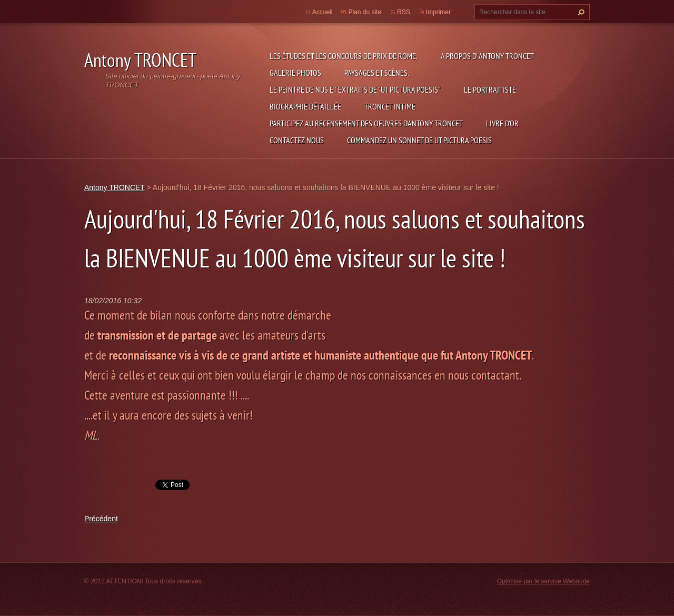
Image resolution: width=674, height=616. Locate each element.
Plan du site (365, 12)
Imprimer (438, 12)
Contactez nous (297, 140)
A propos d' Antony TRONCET (487, 56)
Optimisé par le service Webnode (543, 581)
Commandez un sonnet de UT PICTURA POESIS (419, 140)
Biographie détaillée (305, 106)
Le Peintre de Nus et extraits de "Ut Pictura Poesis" (355, 90)
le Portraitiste (490, 90)
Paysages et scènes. (377, 73)
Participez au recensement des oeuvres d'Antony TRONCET (366, 123)
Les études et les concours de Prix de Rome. (344, 56)
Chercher (580, 12)
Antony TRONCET (115, 187)
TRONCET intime (390, 106)
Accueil (323, 12)
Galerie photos (295, 73)
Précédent (101, 519)
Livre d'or (502, 123)
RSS (404, 12)
